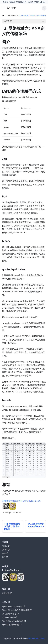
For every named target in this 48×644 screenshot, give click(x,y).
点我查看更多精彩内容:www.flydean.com (21, 501)
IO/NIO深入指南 (10, 617)
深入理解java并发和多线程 (14, 621)
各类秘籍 (7, 593)
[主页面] (3, 15)
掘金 (5, 553)
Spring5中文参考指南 (12, 625)
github (42, 2)
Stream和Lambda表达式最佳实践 (17, 610)
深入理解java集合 (10, 614)
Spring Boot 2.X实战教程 (13, 606)
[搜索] (44, 8)
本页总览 (8, 21)
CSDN (6, 550)
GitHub (6, 546)
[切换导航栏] (3, 8)
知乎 (5, 557)
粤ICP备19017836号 (36, 638)
